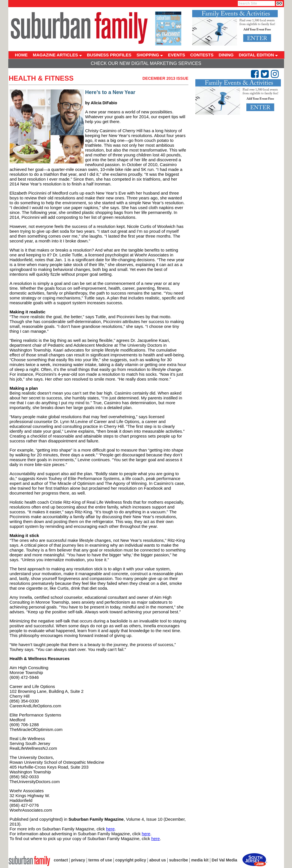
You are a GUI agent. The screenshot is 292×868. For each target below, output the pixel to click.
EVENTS (177, 55)
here (110, 829)
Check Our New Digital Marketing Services (146, 63)
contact (61, 860)
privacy (78, 860)
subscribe (179, 860)
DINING (226, 55)
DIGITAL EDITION (258, 55)
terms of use (100, 860)
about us (158, 860)
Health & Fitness (41, 78)
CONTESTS (202, 55)
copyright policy (131, 860)
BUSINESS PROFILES (109, 55)
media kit (200, 860)
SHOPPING (150, 55)
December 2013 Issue (165, 78)
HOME (21, 55)
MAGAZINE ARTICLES (57, 55)
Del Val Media (224, 860)
